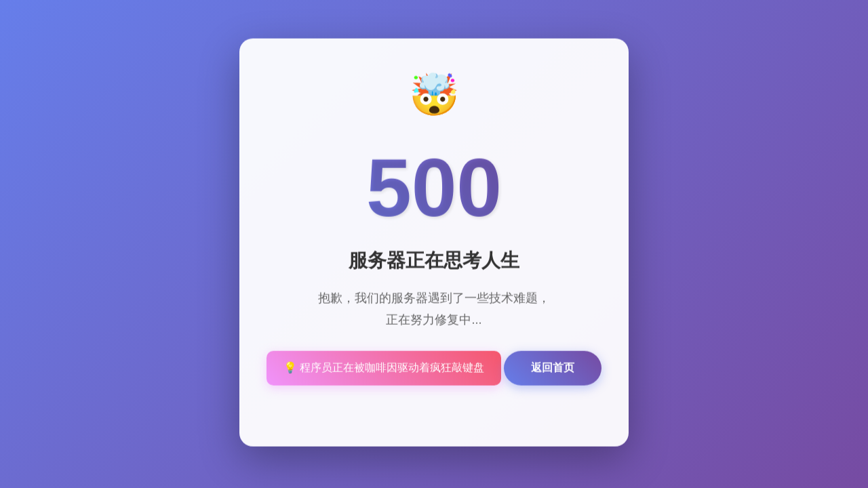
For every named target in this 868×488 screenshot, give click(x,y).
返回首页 (553, 368)
